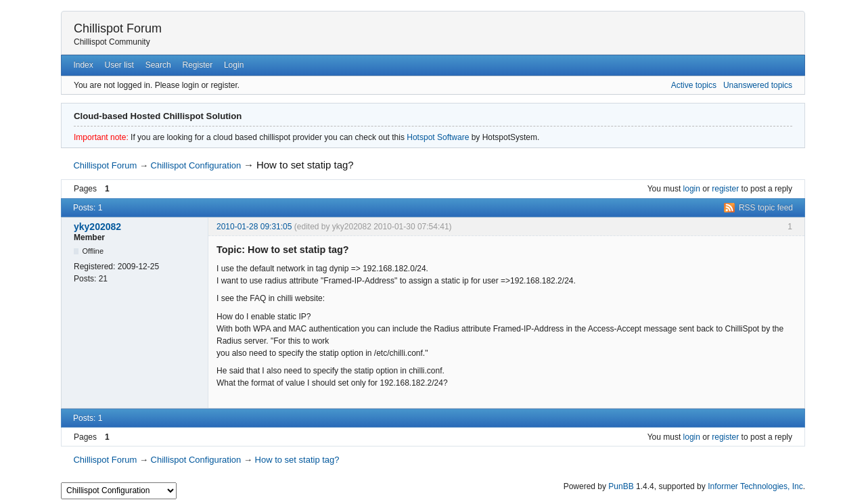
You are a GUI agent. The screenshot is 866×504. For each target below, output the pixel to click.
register (725, 189)
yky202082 (97, 227)
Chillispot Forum (118, 28)
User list (119, 65)
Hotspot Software (438, 137)
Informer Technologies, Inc (755, 486)
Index (83, 65)
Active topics (694, 85)
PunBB (621, 486)
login (692, 189)
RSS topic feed (766, 208)
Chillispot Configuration (196, 165)
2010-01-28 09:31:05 (254, 227)
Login (234, 65)
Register (197, 65)
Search (158, 65)
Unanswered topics (758, 85)
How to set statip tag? (305, 165)
